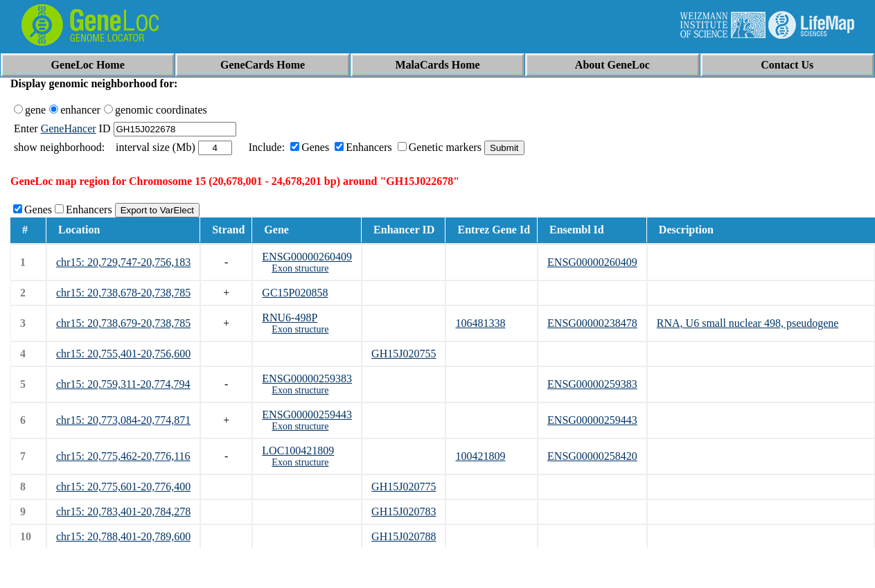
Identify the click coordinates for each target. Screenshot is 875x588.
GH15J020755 (404, 354)
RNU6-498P (290, 318)
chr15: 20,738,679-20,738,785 (123, 323)
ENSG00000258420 (592, 456)
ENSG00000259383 (307, 378)
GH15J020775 (404, 487)
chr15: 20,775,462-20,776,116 (123, 456)
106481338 (480, 323)
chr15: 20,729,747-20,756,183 (123, 262)
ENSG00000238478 (592, 323)
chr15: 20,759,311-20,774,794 (123, 384)
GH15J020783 (404, 511)
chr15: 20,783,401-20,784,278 (123, 511)
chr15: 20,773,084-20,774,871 (123, 420)
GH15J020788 (404, 536)
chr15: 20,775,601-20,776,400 (123, 487)
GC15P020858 (295, 293)
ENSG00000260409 (307, 257)
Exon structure (300, 268)
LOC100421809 (298, 451)
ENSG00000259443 (307, 415)
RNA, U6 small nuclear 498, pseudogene (748, 323)
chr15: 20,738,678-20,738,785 (123, 293)
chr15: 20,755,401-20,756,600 (123, 354)
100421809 (480, 456)
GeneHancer (69, 128)
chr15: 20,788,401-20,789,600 (123, 536)
